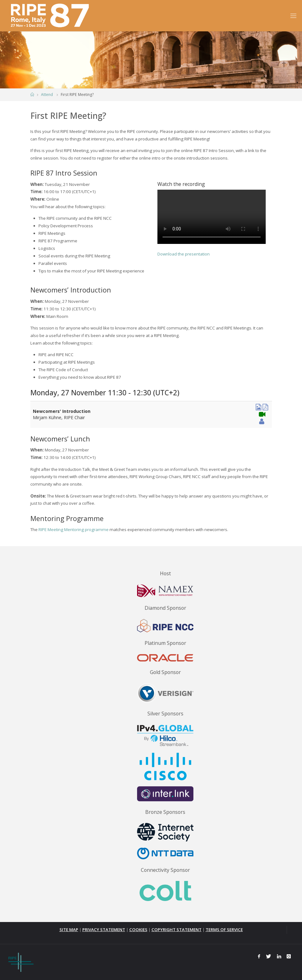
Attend (47, 95)
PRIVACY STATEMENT (104, 930)
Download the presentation (184, 254)
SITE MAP (69, 930)
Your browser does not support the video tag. (212, 217)
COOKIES (138, 930)
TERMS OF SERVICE (224, 930)
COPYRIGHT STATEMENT (177, 930)
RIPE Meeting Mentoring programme (74, 530)
